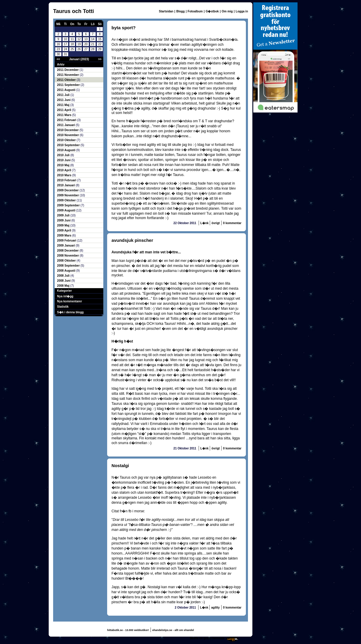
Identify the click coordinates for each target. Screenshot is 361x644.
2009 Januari (66, 246)
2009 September (69, 205)
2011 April (64, 110)
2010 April (64, 170)
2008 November (68, 256)
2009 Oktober (67, 200)
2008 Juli (64, 276)
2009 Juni (64, 220)
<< (58, 59)
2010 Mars (64, 175)
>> (100, 59)
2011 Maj (63, 105)
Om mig (227, 11)
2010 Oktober (67, 140)
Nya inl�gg (65, 296)
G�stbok (212, 11)
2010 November (68, 135)
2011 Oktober (67, 80)
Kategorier (64, 291)
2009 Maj (63, 225)
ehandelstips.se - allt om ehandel (173, 630)
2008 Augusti (67, 271)
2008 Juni (64, 281)
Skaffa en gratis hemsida (207, 638)
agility (215, 608)
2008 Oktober (67, 261)
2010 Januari (66, 185)
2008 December (68, 251)
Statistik (63, 307)
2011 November (68, 75)
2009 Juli (64, 215)
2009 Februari (67, 241)
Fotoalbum (195, 11)
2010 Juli (64, 155)
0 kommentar (232, 223)
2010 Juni (64, 160)
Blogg (180, 11)
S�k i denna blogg (70, 312)
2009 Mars (64, 235)
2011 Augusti (67, 90)
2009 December (68, 190)
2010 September (69, 145)
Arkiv (61, 65)
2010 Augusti (67, 150)
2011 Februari (67, 120)
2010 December (68, 130)
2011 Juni (64, 100)
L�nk (205, 223)
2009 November (68, 195)
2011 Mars (64, 115)
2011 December (68, 70)
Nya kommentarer (69, 301)
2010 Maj (63, 165)
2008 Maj (63, 286)
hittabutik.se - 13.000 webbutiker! (128, 630)
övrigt (216, 223)
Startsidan (166, 11)
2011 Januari (66, 125)
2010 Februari (67, 180)
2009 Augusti (67, 210)
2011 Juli (64, 95)
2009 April (64, 230)
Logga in (242, 11)
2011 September (69, 85)
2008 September (69, 266)
